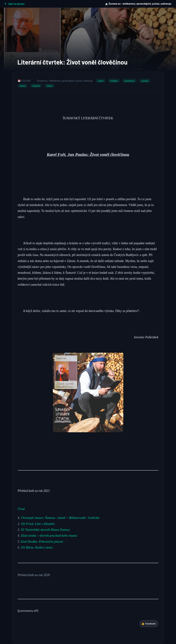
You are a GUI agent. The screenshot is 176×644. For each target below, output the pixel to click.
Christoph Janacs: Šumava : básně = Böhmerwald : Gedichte (60, 518)
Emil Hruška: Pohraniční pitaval (42, 542)
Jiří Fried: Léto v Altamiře (38, 524)
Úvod (21, 509)
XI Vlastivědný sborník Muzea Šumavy (45, 530)
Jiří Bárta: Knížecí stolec (37, 547)
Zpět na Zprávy (14, 4)
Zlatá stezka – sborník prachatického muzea (49, 536)
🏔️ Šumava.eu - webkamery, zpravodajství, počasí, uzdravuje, (138, 4)
